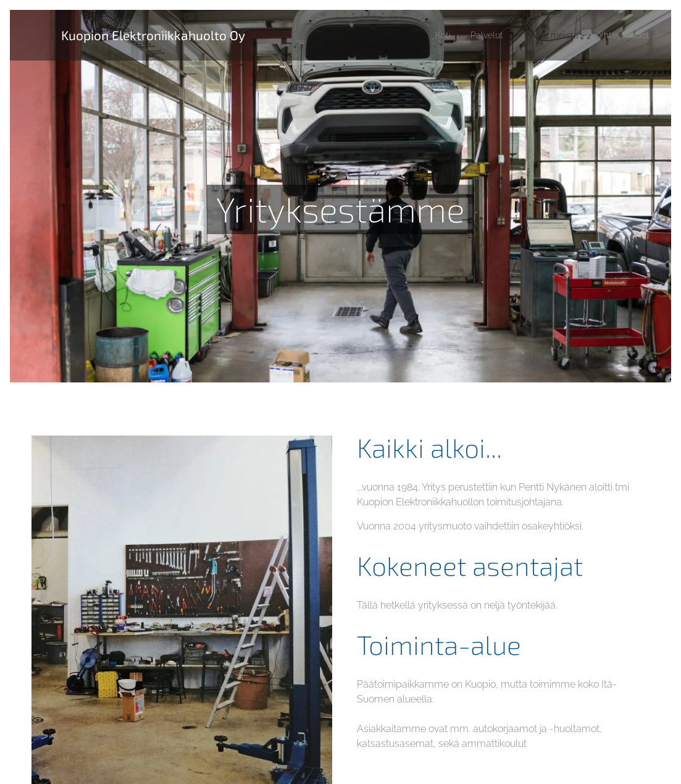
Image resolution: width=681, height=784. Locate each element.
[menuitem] (429, 35)
